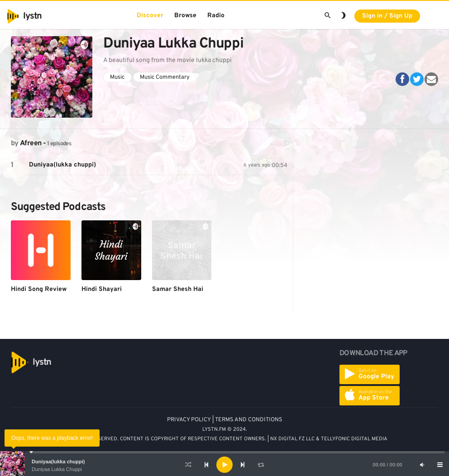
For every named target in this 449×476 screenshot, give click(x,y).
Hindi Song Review (39, 289)
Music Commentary (165, 77)
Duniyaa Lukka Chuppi (57, 469)
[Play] (224, 465)
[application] (224, 465)
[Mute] (422, 465)
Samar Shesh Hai (178, 289)
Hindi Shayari (102, 289)
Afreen (31, 143)
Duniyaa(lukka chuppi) (58, 462)
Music (117, 77)
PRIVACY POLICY (189, 420)
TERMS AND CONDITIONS (249, 420)
